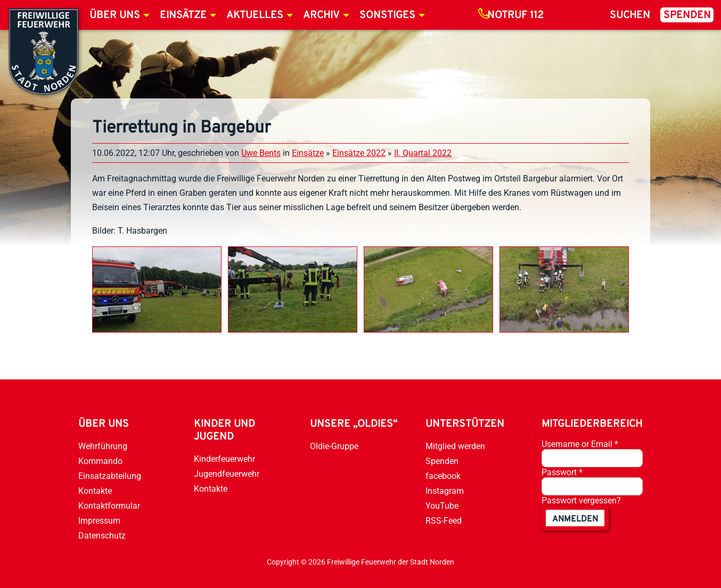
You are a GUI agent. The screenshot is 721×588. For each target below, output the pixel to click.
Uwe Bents (261, 153)
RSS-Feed (444, 521)
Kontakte (95, 491)
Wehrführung (103, 446)
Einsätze (183, 15)
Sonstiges (387, 15)
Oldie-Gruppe (334, 446)
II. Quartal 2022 (423, 153)
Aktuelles (255, 15)
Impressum (99, 521)
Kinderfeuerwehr (224, 459)
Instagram (445, 491)
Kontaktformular (109, 506)
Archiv (321, 15)
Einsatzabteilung (110, 476)
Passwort (562, 472)
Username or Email (580, 444)
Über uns (115, 15)
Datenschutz (102, 536)
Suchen (630, 15)
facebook (443, 476)
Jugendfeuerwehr (227, 474)
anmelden (575, 519)
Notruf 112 (515, 15)
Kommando (100, 461)
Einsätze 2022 (359, 153)
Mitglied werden (455, 446)
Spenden (687, 15)
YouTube (442, 506)
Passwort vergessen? (581, 500)
